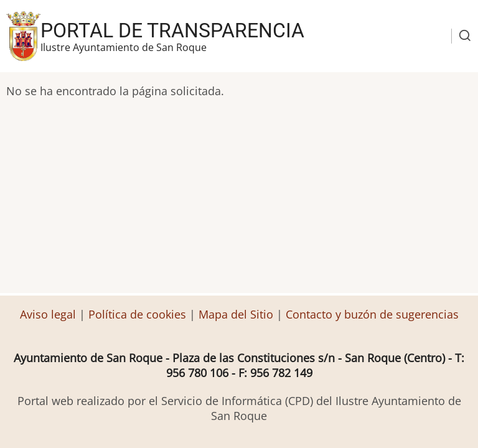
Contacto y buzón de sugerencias (372, 314)
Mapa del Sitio (236, 314)
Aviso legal (49, 314)
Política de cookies (137, 314)
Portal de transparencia (172, 30)
